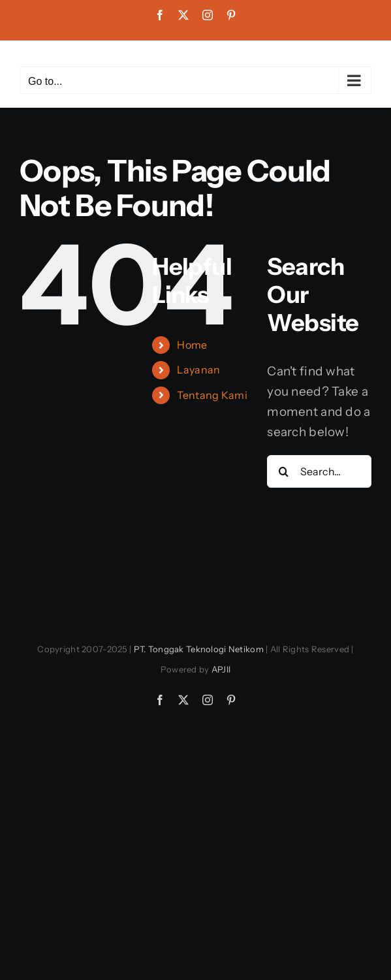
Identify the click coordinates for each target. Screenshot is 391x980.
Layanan (198, 370)
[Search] (283, 471)
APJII (221, 669)
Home (192, 345)
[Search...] (319, 471)
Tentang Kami (212, 395)
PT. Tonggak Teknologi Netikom (199, 649)
